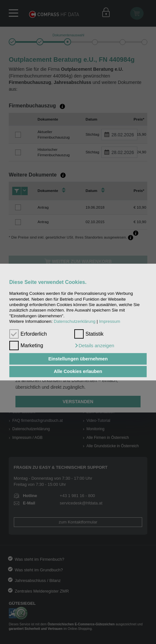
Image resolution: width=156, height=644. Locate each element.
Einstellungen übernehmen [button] (78, 359)
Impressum (110, 321)
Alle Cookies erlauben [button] (78, 372)
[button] (94, 346)
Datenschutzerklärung (75, 321)
